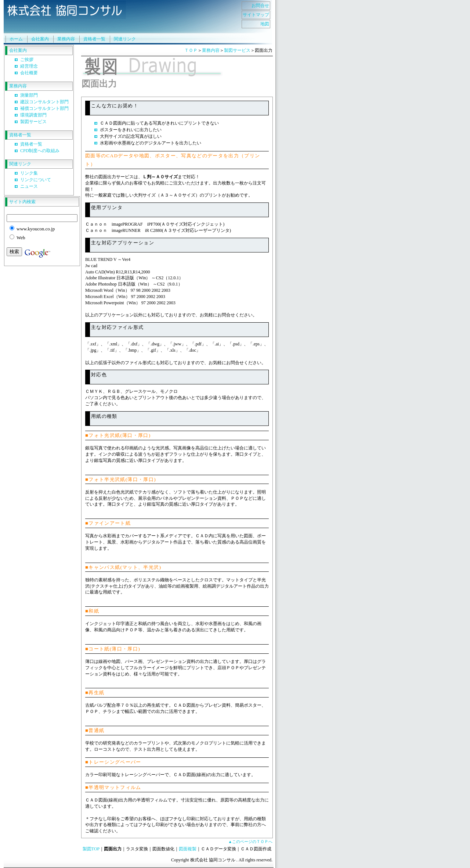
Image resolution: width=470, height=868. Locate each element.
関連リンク (125, 39)
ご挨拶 (27, 60)
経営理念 (29, 66)
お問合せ (260, 6)
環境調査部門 (33, 115)
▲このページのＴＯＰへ (250, 842)
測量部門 (29, 95)
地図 (265, 24)
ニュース (29, 186)
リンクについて (36, 180)
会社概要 (29, 73)
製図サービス (33, 122)
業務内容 (66, 39)
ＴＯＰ (191, 50)
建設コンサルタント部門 (44, 102)
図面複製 (188, 849)
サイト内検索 (22, 202)
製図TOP (91, 849)
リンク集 (29, 173)
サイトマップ (256, 15)
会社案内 (40, 39)
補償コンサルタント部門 (44, 108)
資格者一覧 (94, 39)
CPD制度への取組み (40, 151)
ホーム (16, 39)
